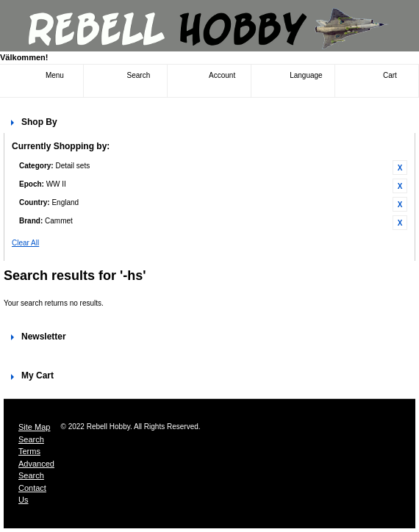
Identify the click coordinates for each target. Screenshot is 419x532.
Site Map (34, 427)
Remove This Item (400, 168)
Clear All (25, 243)
